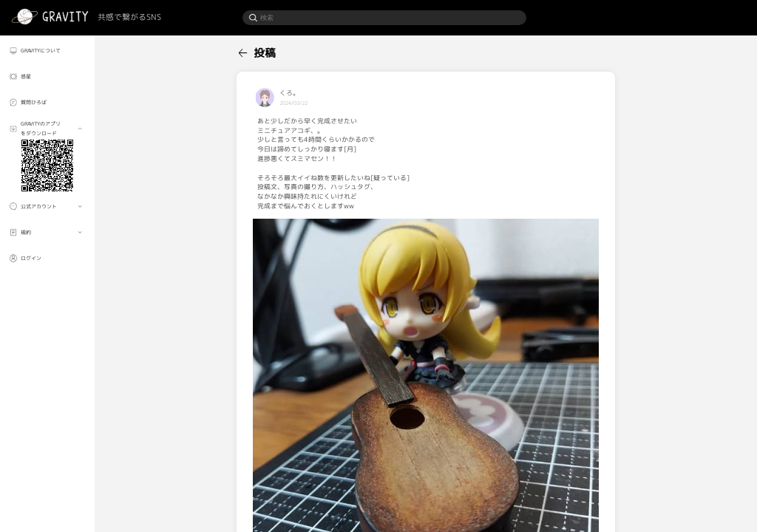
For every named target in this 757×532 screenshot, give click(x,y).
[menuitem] (47, 50)
